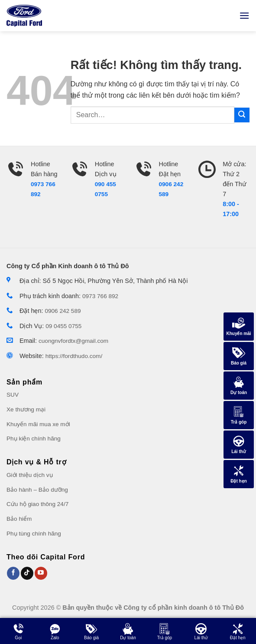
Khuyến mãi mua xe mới (38, 424)
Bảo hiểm (19, 519)
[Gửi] (242, 115)
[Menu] (244, 15)
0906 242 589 (63, 311)
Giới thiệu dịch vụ (30, 475)
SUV (13, 395)
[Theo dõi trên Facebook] (13, 573)
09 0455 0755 (63, 326)
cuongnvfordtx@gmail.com (73, 341)
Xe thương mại (26, 409)
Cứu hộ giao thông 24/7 (37, 504)
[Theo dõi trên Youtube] (41, 573)
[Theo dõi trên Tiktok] (27, 573)
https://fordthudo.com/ (74, 356)
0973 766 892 (100, 296)
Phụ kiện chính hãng (34, 439)
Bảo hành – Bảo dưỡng (37, 490)
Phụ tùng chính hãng (34, 534)
